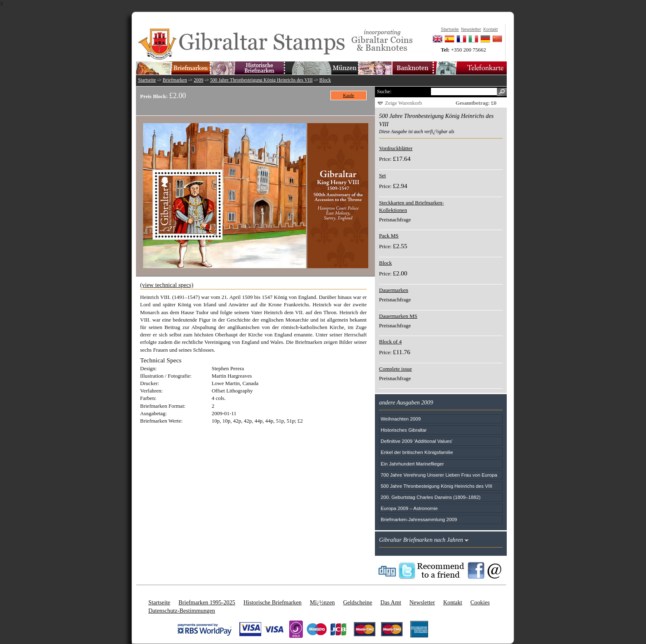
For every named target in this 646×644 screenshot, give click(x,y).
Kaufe (349, 95)
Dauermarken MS (398, 316)
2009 (198, 80)
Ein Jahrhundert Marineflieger (412, 464)
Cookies (480, 602)
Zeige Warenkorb (403, 103)
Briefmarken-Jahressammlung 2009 (419, 519)
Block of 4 (390, 342)
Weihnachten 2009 (401, 419)
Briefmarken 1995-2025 (207, 602)
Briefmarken (175, 80)
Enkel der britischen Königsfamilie (417, 452)
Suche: (384, 91)
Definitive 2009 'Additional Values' (417, 441)
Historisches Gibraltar (404, 430)
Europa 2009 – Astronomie (409, 508)
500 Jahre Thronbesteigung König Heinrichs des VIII (261, 80)
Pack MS (389, 236)
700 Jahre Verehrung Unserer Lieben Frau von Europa (439, 475)
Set (383, 175)
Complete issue (396, 369)
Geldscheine (358, 602)
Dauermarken (394, 290)
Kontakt (453, 602)
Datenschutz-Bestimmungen (182, 611)
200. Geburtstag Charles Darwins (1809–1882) (431, 497)
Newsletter (422, 602)
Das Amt (391, 602)
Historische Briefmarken (273, 602)
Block (325, 80)
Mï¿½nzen (322, 602)
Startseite (147, 80)
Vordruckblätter (396, 148)
